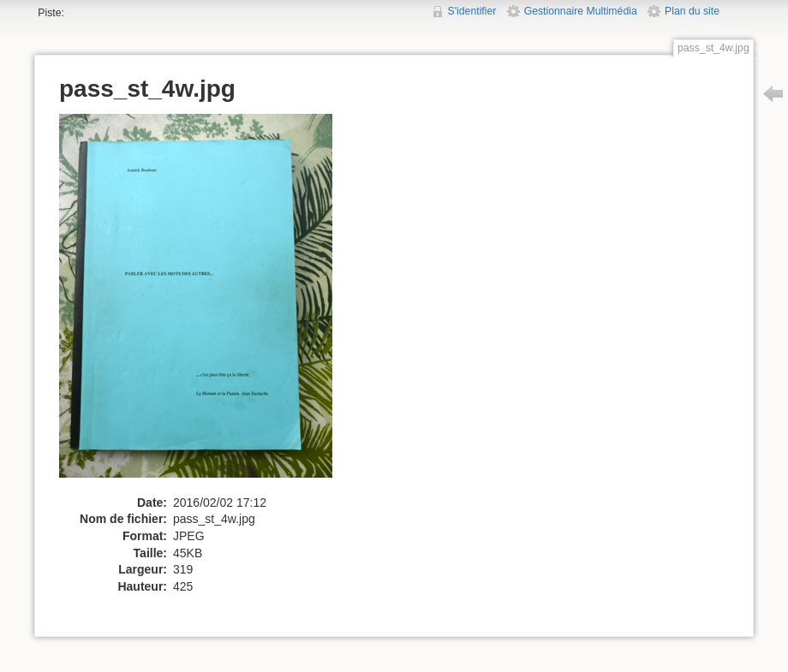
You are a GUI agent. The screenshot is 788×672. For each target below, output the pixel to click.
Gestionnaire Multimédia (581, 11)
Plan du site (692, 11)
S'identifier (472, 11)
